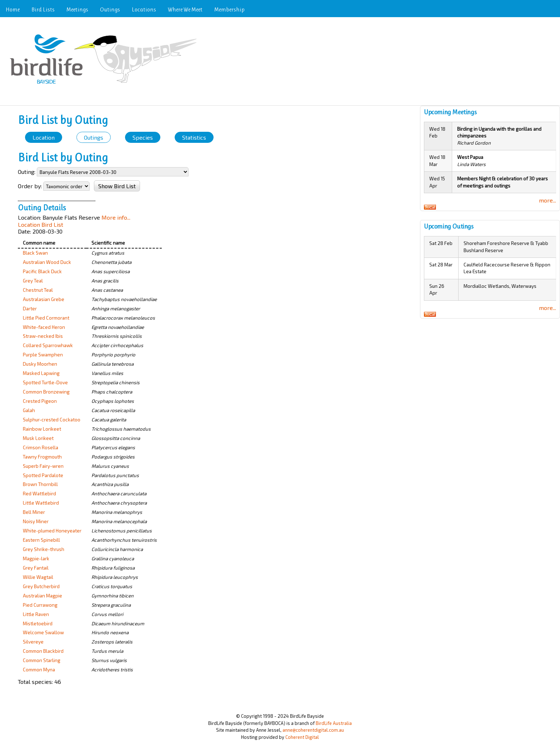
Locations (144, 9)
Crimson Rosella (41, 447)
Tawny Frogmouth (42, 457)
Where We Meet (185, 9)
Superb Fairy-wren (43, 466)
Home (13, 9)
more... (547, 200)
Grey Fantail (36, 568)
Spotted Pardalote (43, 475)
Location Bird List (41, 224)
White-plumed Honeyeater (52, 531)
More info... (116, 217)
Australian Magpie (42, 596)
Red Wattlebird (39, 494)
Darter (30, 309)
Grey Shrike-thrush (44, 549)
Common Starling (42, 660)
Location (44, 137)
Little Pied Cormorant (46, 318)
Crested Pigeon (40, 401)
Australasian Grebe (44, 299)
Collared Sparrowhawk (48, 345)
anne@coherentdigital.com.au (313, 730)
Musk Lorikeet (38, 438)
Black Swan (35, 253)
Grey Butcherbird (41, 586)
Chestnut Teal (38, 290)
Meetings (77, 9)
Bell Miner (34, 512)
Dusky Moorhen (40, 364)
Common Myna (39, 670)
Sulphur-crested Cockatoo (52, 420)
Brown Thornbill (40, 484)
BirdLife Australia (334, 723)
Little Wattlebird (41, 503)
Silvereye (33, 642)
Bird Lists (43, 9)
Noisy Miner (36, 521)
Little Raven (36, 614)
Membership (229, 9)
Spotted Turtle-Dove (45, 382)
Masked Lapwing (41, 373)
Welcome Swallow (43, 632)
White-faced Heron (44, 327)
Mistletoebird (38, 624)
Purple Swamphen (43, 355)
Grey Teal (33, 281)
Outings (110, 9)
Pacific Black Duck (42, 271)
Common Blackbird (43, 651)
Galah (29, 410)
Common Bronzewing (46, 392)
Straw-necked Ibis (43, 336)
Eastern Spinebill (41, 540)
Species (143, 137)
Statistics (194, 137)
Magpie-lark (36, 559)
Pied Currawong (40, 605)
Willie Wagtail (38, 577)
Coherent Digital (302, 737)
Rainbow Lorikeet (42, 429)
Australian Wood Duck (47, 262)
